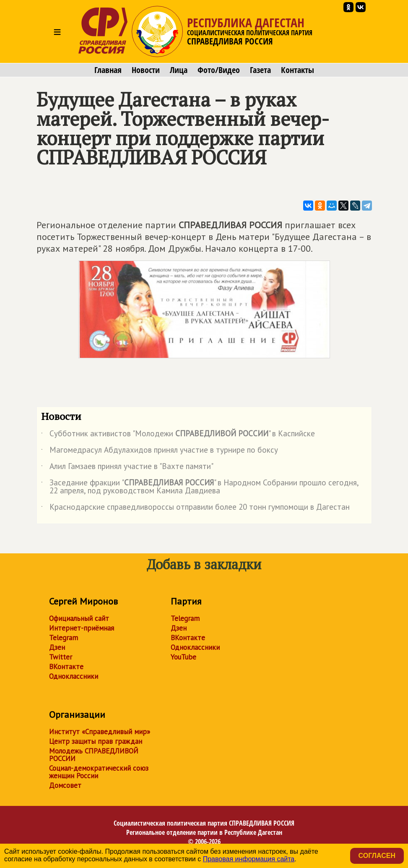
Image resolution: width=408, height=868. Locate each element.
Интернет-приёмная (82, 628)
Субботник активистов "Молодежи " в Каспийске (178, 435)
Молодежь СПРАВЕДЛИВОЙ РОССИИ (94, 755)
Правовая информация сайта (249, 859)
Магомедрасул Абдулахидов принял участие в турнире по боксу (160, 451)
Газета (260, 70)
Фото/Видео (219, 70)
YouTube (183, 657)
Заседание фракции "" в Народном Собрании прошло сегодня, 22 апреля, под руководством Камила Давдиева (200, 487)
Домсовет (65, 785)
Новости (146, 70)
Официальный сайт (79, 618)
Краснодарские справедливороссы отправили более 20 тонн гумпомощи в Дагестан (195, 508)
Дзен (57, 647)
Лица (179, 70)
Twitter (61, 657)
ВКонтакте (66, 667)
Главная (108, 70)
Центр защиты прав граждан (96, 741)
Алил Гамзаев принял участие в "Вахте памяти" (127, 468)
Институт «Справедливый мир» (100, 732)
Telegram (64, 638)
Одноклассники (74, 676)
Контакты (298, 70)
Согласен (377, 856)
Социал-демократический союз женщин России (99, 772)
